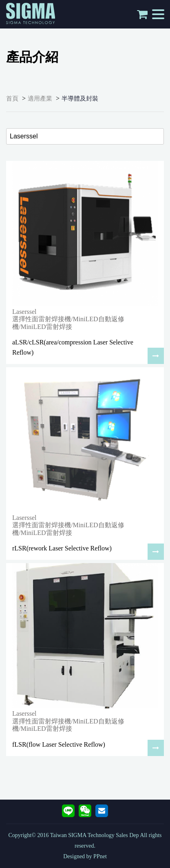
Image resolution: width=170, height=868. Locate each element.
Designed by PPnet (85, 856)
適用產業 (40, 99)
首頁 (12, 99)
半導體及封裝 (80, 99)
